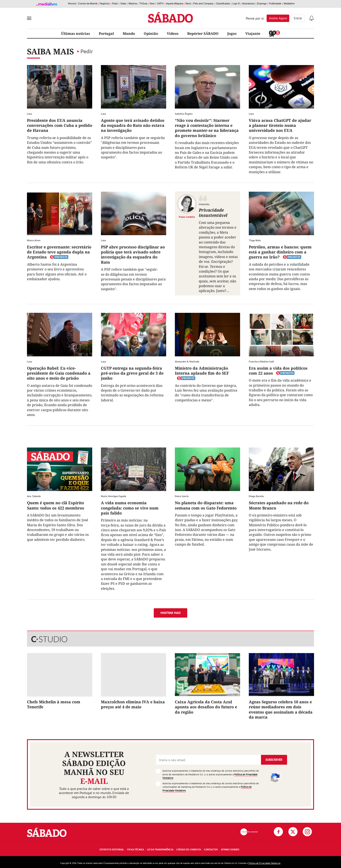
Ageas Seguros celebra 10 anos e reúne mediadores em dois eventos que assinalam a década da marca (281, 709)
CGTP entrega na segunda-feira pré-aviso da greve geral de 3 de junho (132, 373)
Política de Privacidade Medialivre (264, 863)
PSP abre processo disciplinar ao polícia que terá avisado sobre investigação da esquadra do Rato (133, 255)
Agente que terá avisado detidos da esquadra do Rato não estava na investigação (133, 125)
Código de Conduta (189, 849)
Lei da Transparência (160, 849)
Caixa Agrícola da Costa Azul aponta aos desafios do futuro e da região (206, 707)
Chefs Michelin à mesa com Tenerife (54, 704)
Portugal (106, 34)
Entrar (298, 18)
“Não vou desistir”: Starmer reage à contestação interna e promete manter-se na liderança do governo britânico (207, 128)
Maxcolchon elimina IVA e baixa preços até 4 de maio (133, 704)
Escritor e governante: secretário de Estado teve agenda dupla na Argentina (59, 252)
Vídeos (173, 34)
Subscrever (274, 760)
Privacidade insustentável (213, 213)
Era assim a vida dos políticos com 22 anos (278, 371)
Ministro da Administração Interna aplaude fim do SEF (202, 371)
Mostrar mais (170, 613)
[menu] (29, 18)
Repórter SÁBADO (203, 34)
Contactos (211, 849)
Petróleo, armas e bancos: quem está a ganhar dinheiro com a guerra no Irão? (280, 252)
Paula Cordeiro (187, 217)
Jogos (232, 34)
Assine (278, 18)
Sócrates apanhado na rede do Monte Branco (279, 505)
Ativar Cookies (230, 849)
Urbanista (204, 204)
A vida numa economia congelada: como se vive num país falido (130, 508)
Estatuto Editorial (112, 849)
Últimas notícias (76, 34)
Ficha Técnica (136, 849)
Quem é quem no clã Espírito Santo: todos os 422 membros (56, 505)
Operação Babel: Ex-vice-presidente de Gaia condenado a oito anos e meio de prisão (59, 373)
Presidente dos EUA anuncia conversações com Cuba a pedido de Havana (60, 125)
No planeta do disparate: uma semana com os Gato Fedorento (206, 505)
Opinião (151, 34)
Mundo (129, 34)
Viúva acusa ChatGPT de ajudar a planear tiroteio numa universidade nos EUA (280, 125)
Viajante (253, 34)
